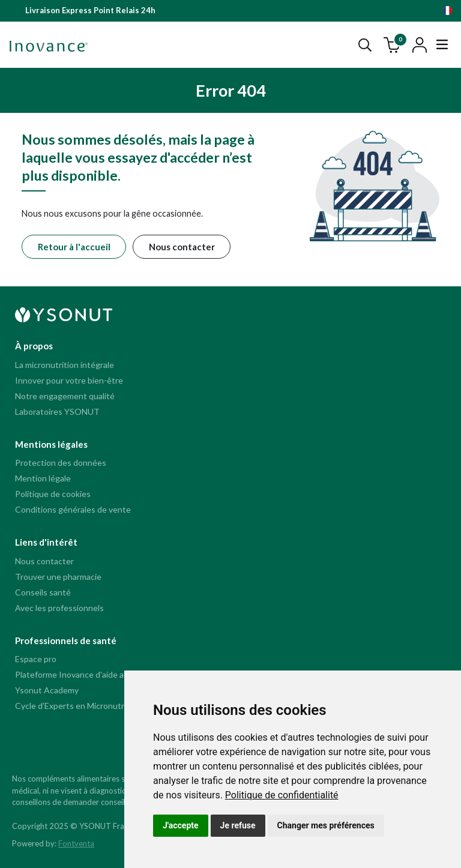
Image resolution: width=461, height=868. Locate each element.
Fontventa (76, 843)
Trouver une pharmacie (58, 577)
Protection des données (61, 463)
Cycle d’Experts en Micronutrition (78, 706)
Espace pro (36, 659)
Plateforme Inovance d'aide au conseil (86, 674)
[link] (282, 795)
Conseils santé (43, 592)
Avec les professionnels (59, 608)
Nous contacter (182, 247)
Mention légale (43, 478)
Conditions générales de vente (73, 509)
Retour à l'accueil (74, 247)
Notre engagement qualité (65, 396)
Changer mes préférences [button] (326, 825)
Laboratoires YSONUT (57, 411)
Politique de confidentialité (282, 795)
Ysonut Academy (47, 690)
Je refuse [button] (238, 825)
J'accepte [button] (181, 825)
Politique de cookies (53, 494)
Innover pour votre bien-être (69, 380)
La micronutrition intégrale (65, 365)
